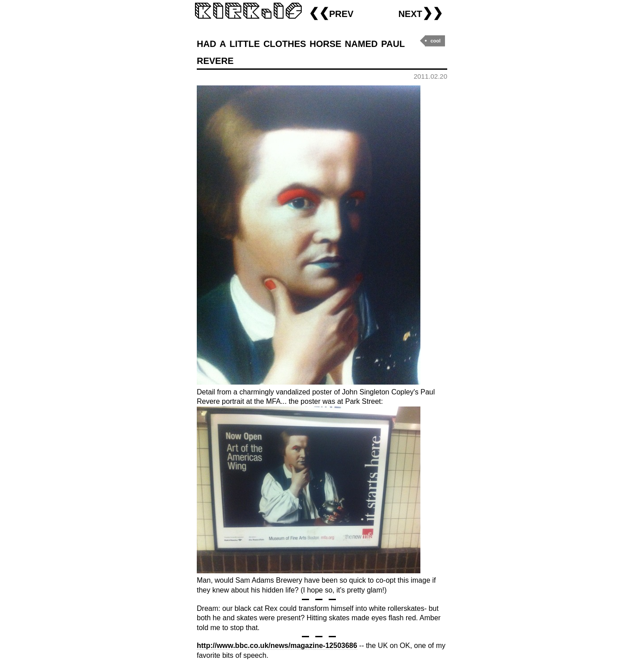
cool (435, 41)
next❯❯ (421, 13)
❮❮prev (331, 13)
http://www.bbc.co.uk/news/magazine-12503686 (277, 646)
